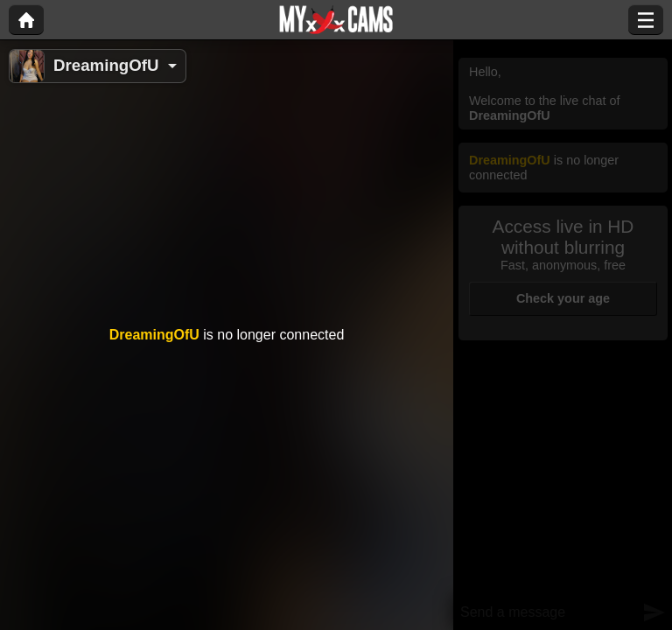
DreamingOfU (106, 65)
